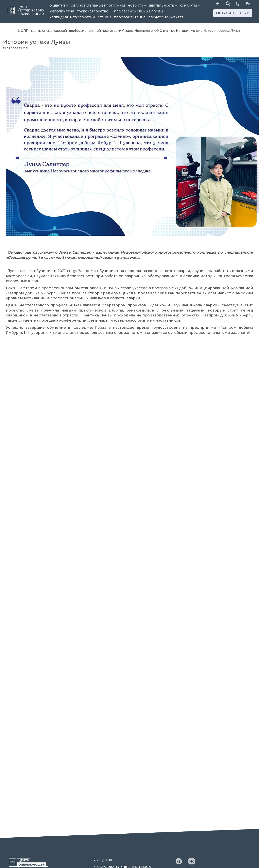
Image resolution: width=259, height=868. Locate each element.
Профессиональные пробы (139, 11)
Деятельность (164, 6)
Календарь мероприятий (72, 17)
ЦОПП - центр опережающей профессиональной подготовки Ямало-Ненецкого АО (88, 31)
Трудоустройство (95, 11)
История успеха (189, 31)
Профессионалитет (166, 17)
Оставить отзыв (233, 13)
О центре (59, 6)
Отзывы (104, 17)
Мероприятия (62, 11)
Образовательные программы (98, 6)
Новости (138, 6)
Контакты (190, 6)
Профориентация (130, 17)
